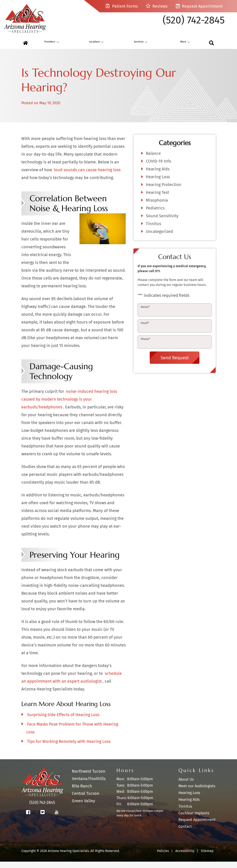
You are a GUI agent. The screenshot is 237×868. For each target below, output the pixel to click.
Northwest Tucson (89, 778)
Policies (163, 857)
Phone (145, 346)
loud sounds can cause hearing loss (87, 176)
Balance (153, 160)
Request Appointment (199, 6)
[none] (52, 50)
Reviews (157, 6)
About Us (186, 786)
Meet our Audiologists (197, 793)
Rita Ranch (82, 793)
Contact (185, 833)
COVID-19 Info (159, 168)
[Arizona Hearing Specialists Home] (30, 20)
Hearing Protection (164, 191)
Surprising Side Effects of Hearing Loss (63, 721)
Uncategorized (159, 238)
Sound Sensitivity (162, 222)
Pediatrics (155, 215)
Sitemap (207, 857)
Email (145, 330)
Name (145, 314)
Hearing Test (157, 199)
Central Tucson (86, 800)
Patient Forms (122, 6)
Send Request (175, 364)
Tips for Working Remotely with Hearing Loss (69, 748)
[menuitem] (25, 50)
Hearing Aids (158, 176)
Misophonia (157, 207)
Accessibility (185, 857)
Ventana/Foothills (89, 785)
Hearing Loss (158, 183)
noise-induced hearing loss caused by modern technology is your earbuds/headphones (69, 406)
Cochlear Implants (194, 819)
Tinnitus (153, 230)
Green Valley (83, 807)
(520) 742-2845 (194, 23)
